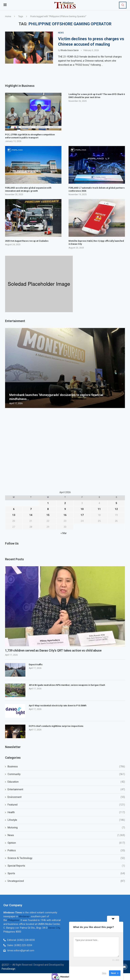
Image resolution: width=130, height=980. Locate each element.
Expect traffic (36, 664)
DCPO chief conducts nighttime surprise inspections (56, 726)
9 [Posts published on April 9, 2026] (65, 509)
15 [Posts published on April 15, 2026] (48, 515)
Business (66, 767)
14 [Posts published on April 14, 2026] (31, 515)
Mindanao (24, 916)
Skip (104, 973)
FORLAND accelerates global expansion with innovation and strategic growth (28, 189)
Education (66, 782)
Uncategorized (66, 881)
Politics (66, 851)
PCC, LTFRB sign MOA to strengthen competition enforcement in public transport (30, 136)
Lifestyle (66, 820)
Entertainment (66, 789)
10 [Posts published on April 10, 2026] (82, 509)
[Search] (123, 5)
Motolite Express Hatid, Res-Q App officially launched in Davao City (96, 242)
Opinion (66, 843)
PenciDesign (8, 969)
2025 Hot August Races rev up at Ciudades (27, 241)
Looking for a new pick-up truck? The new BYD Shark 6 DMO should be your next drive (97, 96)
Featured (66, 805)
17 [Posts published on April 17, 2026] (82, 515)
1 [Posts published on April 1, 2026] (48, 503)
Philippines (13, 920)
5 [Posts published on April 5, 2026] (116, 503)
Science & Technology (66, 858)
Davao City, (54, 928)
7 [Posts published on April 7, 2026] (31, 509)
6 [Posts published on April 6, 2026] (14, 509)
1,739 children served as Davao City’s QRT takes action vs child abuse (54, 651)
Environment (66, 797)
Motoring (66, 828)
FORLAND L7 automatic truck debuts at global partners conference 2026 (97, 189)
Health (66, 812)
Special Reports (66, 866)
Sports (66, 873)
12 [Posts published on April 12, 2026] (116, 509)
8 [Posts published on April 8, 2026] (48, 509)
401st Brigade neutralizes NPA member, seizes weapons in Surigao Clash (67, 685)
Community (66, 774)
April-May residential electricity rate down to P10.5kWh (58, 706)
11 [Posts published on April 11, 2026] (99, 509)
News (66, 835)
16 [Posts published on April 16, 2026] (65, 515)
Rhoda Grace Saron (70, 50)
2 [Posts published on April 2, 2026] (65, 503)
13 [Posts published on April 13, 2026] (14, 515)
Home (8, 16)
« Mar (64, 533)
